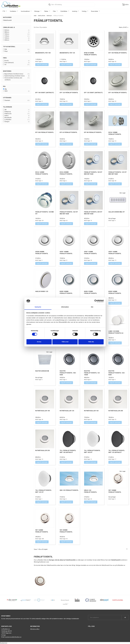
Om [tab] (92, 307)
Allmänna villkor (35, 629)
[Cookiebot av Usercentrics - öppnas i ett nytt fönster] (96, 301)
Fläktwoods (17, 114)
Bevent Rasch (65, 600)
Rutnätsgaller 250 (43, 450)
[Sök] (71, 5)
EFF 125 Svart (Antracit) (93, 93)
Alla (6, 89)
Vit (17, 65)
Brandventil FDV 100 (43, 53)
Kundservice (4, 643)
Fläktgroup (17, 112)
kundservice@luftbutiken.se (13, 637)
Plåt (17, 49)
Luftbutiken (17, 120)
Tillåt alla (91, 342)
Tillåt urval (65, 342)
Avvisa (39, 342)
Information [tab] (65, 307)
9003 (17, 91)
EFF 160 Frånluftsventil (118, 93)
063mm (17, 30)
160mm (17, 38)
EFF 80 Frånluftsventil (93, 132)
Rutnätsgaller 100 (43, 411)
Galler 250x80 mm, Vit (117, 212)
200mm (17, 40)
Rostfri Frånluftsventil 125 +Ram (92, 373)
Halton (17, 116)
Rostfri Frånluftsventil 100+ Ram (68, 373)
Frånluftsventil (7, 20)
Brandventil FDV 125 (67, 53)
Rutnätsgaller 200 (116, 411)
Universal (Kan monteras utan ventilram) (17, 79)
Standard (17, 100)
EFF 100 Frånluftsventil (118, 53)
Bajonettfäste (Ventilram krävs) (17, 74)
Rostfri (17, 61)
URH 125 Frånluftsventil (69, 490)
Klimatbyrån (17, 118)
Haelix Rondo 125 (42, 291)
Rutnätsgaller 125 (67, 411)
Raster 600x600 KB (42, 371)
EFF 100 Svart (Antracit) (45, 93)
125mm (17, 36)
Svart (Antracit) (17, 63)
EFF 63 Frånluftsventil (68, 132)
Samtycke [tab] (38, 307)
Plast (17, 51)
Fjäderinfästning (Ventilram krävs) (17, 76)
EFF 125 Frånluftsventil (69, 93)
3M (17, 110)
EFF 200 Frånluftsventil (45, 132)
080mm (17, 32)
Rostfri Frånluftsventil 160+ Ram (117, 373)
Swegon (17, 122)
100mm (17, 34)
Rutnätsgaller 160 (91, 411)
